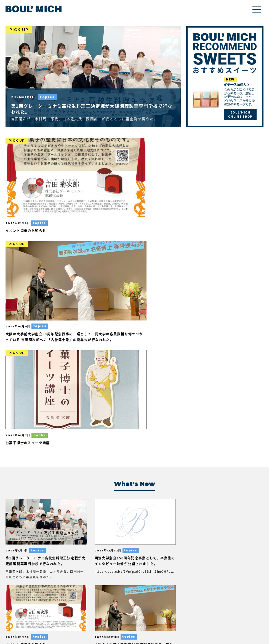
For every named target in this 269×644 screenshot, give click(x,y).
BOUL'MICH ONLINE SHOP (240, 115)
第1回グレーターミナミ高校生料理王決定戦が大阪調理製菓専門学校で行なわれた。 (91, 109)
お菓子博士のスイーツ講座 (207, 198)
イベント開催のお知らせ (27, 198)
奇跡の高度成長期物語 (92, 514)
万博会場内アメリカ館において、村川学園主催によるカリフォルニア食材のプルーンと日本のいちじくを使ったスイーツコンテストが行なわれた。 (166, 427)
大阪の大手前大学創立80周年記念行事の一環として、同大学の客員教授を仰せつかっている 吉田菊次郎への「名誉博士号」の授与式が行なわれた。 (233, 330)
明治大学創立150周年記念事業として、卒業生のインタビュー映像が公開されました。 (101, 324)
